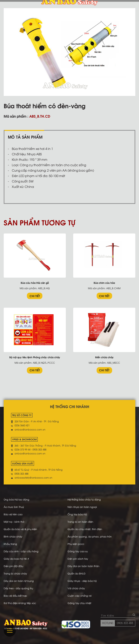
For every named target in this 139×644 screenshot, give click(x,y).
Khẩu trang (10, 544)
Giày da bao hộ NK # (16, 559)
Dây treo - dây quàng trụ (18, 588)
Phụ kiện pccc (76, 544)
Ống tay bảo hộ (77, 514)
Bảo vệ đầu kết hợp (15, 596)
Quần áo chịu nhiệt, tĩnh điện (85, 529)
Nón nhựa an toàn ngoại (82, 507)
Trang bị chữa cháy (15, 573)
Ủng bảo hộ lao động (17, 499)
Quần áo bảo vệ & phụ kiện (20, 529)
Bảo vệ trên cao (13, 514)
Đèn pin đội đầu (13, 566)
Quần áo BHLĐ (77, 573)
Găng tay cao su (78, 551)
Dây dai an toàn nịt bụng (19, 581)
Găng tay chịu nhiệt (79, 603)
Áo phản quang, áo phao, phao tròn (90, 536)
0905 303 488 (125, 623)
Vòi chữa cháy (76, 588)
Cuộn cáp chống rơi (79, 596)
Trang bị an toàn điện (80, 522)
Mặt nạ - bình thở (14, 522)
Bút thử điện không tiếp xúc (20, 603)
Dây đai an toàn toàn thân (83, 566)
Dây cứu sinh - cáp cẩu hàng (21, 551)
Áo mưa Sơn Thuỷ (14, 507)
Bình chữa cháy (13, 536)
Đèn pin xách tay (78, 559)
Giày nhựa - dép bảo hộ (82, 581)
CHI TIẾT (35, 296)
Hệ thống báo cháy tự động (84, 499)
